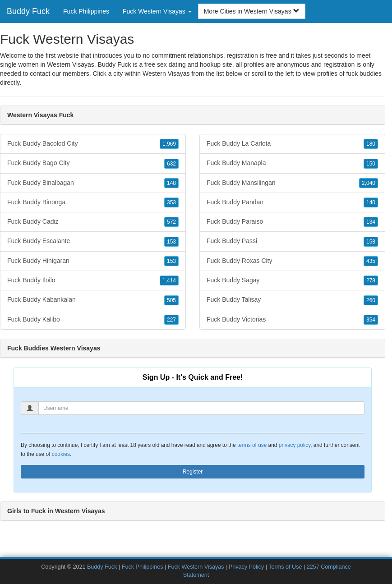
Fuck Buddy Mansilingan (292, 183)
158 (371, 242)
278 (371, 281)
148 (171, 183)
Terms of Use (285, 567)
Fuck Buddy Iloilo (93, 281)
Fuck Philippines (86, 11)
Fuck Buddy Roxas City (292, 261)
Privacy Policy (246, 567)
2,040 (369, 183)
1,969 (169, 144)
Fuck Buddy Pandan (292, 202)
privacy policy (295, 445)
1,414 (169, 281)
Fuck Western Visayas (196, 567)
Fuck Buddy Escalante (93, 241)
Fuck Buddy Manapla (292, 163)
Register (193, 472)
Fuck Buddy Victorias (292, 320)
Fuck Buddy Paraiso (292, 222)
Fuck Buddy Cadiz (93, 222)
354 (371, 320)
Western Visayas (166, 74)
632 (171, 164)
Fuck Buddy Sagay (292, 281)
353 (171, 202)
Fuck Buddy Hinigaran (93, 261)
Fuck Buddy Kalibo (93, 320)
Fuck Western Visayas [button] (157, 11)
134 (371, 222)
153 (171, 242)
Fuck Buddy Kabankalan (93, 300)
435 (371, 261)
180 (371, 144)
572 (171, 222)
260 (371, 300)
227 (171, 320)
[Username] (201, 408)
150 (371, 164)
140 (371, 202)
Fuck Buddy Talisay (292, 300)
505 (171, 300)
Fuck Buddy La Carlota (292, 144)
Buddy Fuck (28, 11)
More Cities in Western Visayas (252, 11)
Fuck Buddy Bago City (93, 163)
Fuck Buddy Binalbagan (93, 183)
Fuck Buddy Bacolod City (93, 144)
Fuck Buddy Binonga (93, 202)
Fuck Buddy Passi (292, 241)
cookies (61, 454)
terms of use (252, 445)
